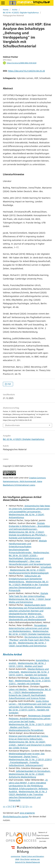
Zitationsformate (12, 425)
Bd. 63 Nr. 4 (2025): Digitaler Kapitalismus (21, 13)
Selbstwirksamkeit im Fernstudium (33, 771)
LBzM (17, 859)
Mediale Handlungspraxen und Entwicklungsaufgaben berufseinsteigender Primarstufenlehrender (28, 547)
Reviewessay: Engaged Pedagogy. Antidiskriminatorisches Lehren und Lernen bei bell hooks (30, 719)
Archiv (15, 10)
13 (26, 806)
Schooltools (46, 567)
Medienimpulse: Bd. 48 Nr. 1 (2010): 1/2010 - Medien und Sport (27, 665)
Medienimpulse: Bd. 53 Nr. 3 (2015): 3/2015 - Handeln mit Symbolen (29, 673)
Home (6, 10)
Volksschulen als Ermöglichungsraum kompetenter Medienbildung (26, 579)
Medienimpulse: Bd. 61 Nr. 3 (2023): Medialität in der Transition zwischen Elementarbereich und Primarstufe (29, 586)
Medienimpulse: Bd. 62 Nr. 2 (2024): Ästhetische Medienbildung (27, 775)
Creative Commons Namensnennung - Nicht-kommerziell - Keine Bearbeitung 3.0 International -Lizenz (24, 481)
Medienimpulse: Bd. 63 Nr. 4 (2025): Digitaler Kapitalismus (29, 633)
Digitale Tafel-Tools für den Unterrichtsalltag (28, 595)
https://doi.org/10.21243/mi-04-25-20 (26, 71)
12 (23, 806)
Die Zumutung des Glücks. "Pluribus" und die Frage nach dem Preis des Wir (30, 640)
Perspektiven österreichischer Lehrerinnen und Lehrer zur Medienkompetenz (29, 628)
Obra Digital (25, 859)
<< (4, 806)
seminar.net (35, 859)
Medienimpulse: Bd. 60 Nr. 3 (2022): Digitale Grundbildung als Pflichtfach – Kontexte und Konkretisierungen (28, 535)
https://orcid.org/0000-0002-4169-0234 (22, 63)
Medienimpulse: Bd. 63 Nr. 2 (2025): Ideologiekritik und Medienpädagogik (27, 618)
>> (31, 806)
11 (21, 806)
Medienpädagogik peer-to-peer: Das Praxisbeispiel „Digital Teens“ (27, 755)
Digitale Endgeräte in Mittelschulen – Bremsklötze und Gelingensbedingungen (29, 526)
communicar (16, 856)
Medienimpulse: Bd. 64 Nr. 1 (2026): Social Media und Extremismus (30, 601)
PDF (9, 384)
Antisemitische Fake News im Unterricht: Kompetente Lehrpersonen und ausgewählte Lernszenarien (29, 509)
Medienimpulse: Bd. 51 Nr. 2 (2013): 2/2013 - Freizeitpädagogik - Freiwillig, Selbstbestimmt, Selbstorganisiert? (30, 762)
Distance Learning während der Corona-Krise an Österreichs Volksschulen (29, 737)
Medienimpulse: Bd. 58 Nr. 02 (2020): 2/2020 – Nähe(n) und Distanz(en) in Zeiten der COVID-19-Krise (30, 745)
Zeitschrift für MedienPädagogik (27, 862)
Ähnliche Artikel (12, 654)
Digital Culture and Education (33, 856)
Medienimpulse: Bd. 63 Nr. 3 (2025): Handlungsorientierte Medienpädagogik (29, 571)
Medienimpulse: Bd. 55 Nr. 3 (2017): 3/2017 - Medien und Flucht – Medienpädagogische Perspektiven (30, 727)
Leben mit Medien (18, 689)
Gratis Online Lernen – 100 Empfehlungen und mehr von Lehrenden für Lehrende (30, 704)
